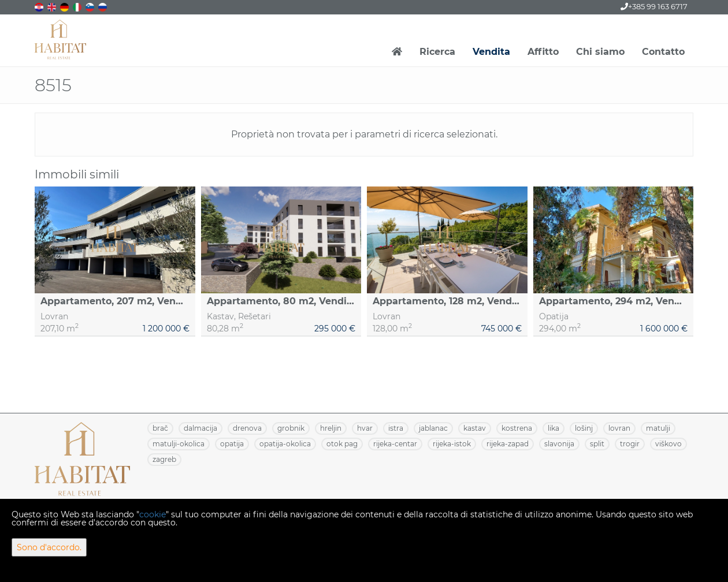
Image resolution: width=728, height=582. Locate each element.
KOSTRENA (517, 428)
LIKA (554, 428)
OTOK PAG (342, 444)
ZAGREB (164, 459)
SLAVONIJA (559, 444)
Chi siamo (600, 52)
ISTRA (396, 428)
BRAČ (160, 428)
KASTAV (475, 428)
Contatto (663, 52)
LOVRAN (619, 428)
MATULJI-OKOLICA (179, 444)
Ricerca (437, 52)
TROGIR (630, 444)
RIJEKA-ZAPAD (508, 444)
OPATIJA (232, 444)
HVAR (365, 428)
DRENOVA (247, 428)
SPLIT (597, 444)
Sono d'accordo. (49, 547)
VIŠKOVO (668, 444)
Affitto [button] (543, 52)
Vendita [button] (491, 52)
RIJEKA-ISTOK (452, 444)
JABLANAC (433, 428)
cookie (153, 514)
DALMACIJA (200, 428)
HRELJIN (331, 428)
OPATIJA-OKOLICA (285, 444)
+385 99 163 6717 (654, 6)
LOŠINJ (584, 428)
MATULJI (658, 428)
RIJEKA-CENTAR (395, 444)
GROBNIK (291, 428)
